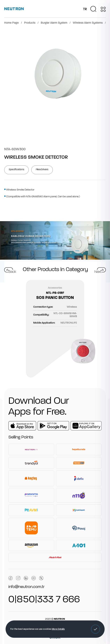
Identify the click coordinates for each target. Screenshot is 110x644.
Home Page (11, 23)
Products (30, 23)
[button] (95, 629)
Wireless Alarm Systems (88, 23)
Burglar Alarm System (54, 23)
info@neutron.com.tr (26, 587)
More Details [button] (58, 629)
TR (85, 9)
